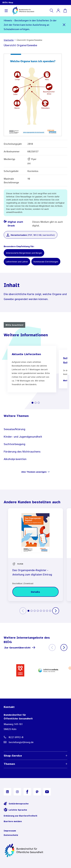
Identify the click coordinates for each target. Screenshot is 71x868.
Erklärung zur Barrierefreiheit (20, 816)
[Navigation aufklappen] (6, 11)
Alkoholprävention (15, 459)
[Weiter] (56, 611)
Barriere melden (13, 821)
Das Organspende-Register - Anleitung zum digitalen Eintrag (32, 572)
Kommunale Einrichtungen (46, 262)
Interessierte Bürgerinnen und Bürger (24, 253)
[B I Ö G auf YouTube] (47, 792)
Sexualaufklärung (14, 429)
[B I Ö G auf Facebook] (27, 792)
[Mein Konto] (58, 11)
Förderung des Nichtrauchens (22, 452)
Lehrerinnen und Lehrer (17, 262)
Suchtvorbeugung (14, 444)
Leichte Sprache (15, 810)
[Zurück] (23, 611)
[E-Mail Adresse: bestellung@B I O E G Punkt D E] (35, 742)
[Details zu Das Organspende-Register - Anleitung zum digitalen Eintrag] (35, 592)
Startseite (9, 40)
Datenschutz (11, 835)
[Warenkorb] (65, 11)
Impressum (10, 831)
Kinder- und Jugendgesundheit (23, 437)
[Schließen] (64, 25)
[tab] (32, 403)
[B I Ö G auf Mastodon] (37, 792)
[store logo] (23, 11)
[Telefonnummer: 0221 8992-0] (35, 737)
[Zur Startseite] (35, 850)
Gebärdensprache (16, 804)
